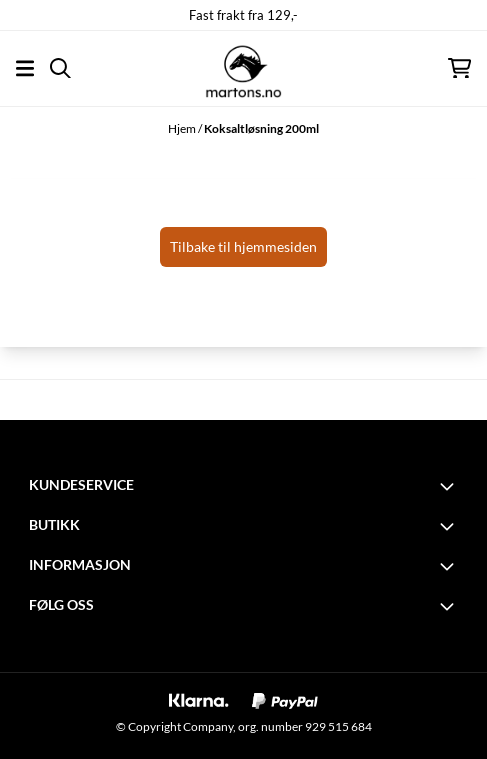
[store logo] (243, 68)
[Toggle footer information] (450, 486)
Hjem (183, 128)
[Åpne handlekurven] (459, 68)
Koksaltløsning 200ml (261, 128)
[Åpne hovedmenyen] (25, 68)
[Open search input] (60, 68)
